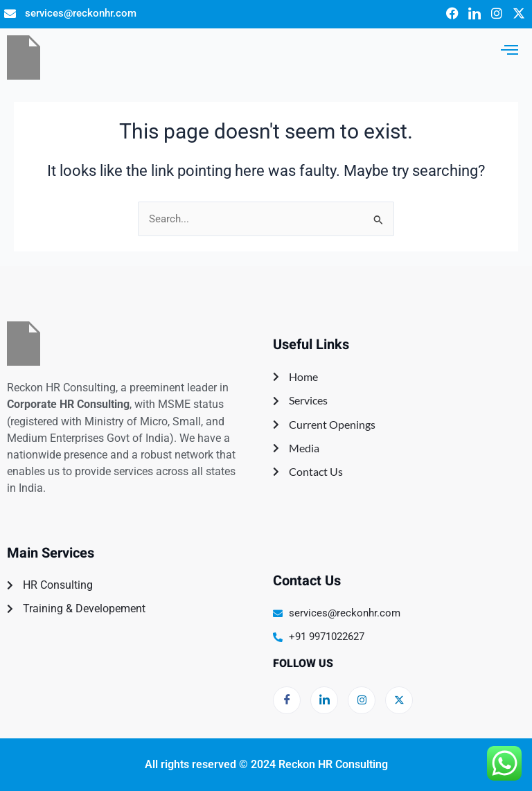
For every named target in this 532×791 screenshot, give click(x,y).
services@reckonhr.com (81, 13)
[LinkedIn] (324, 700)
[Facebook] (287, 700)
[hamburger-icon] (509, 50)
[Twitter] (399, 700)
